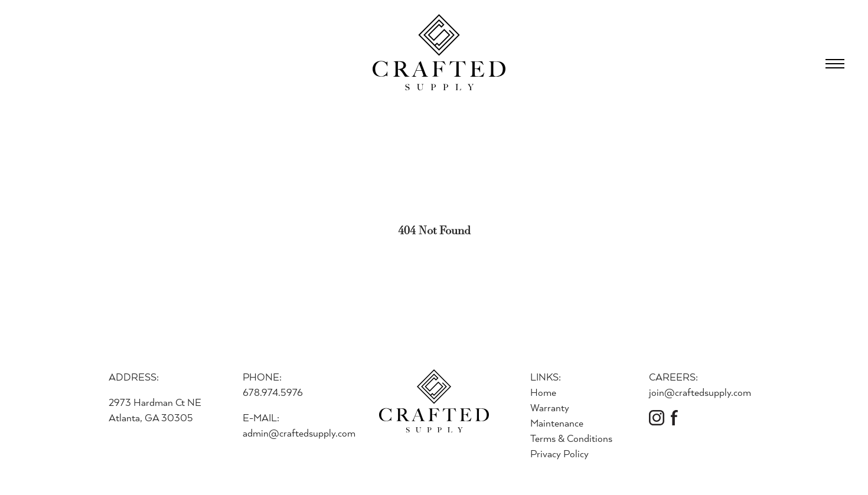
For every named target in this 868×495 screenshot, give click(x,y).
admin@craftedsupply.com (299, 433)
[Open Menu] (835, 64)
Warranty (550, 407)
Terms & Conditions (571, 438)
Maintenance (557, 423)
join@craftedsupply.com (700, 392)
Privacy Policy (559, 453)
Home (543, 392)
